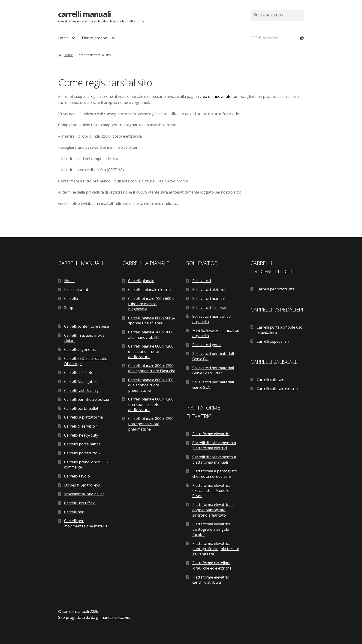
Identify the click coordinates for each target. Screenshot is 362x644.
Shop (69, 308)
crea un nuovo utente (218, 96)
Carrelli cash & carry (81, 391)
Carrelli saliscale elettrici (277, 388)
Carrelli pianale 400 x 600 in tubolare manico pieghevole (152, 304)
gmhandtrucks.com (113, 617)
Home (63, 38)
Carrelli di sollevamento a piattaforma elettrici (214, 445)
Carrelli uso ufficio (80, 503)
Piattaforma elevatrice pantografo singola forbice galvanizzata (216, 549)
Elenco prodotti (95, 38)
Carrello (71, 299)
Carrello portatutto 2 (82, 453)
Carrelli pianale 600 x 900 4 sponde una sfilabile (151, 321)
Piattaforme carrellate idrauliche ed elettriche (212, 565)
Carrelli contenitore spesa (87, 326)
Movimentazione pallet (84, 494)
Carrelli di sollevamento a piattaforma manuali (214, 460)
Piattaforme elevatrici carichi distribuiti (211, 580)
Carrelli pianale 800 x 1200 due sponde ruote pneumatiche (151, 385)
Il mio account (76, 290)
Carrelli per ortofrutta (276, 289)
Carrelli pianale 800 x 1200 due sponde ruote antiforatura (151, 351)
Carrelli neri (74, 512)
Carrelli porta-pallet (81, 408)
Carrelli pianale (141, 281)
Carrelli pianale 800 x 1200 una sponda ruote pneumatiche (151, 424)
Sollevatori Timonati (210, 308)
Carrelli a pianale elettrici (150, 290)
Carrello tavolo (77, 476)
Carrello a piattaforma (83, 417)
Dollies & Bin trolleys (82, 485)
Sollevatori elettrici (208, 290)
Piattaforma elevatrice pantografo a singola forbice (211, 529)
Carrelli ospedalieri (273, 341)
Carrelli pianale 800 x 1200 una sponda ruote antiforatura (151, 404)
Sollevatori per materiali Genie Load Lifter (213, 371)
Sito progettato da (74, 617)
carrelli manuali (84, 14)
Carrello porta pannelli (84, 444)
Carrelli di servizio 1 (81, 426)
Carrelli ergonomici (81, 349)
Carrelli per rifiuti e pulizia (87, 399)
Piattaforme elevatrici (211, 434)
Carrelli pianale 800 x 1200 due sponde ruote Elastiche (152, 368)
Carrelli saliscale (270, 379)
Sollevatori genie (207, 345)
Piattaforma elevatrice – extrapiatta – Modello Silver (213, 491)
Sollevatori (202, 281)
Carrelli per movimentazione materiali (87, 523)
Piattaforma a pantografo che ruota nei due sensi (215, 474)
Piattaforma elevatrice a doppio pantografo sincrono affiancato (213, 510)
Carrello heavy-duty (81, 435)
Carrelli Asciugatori (81, 382)
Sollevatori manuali (209, 299)
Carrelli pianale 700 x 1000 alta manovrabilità (151, 335)
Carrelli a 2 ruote (79, 373)
